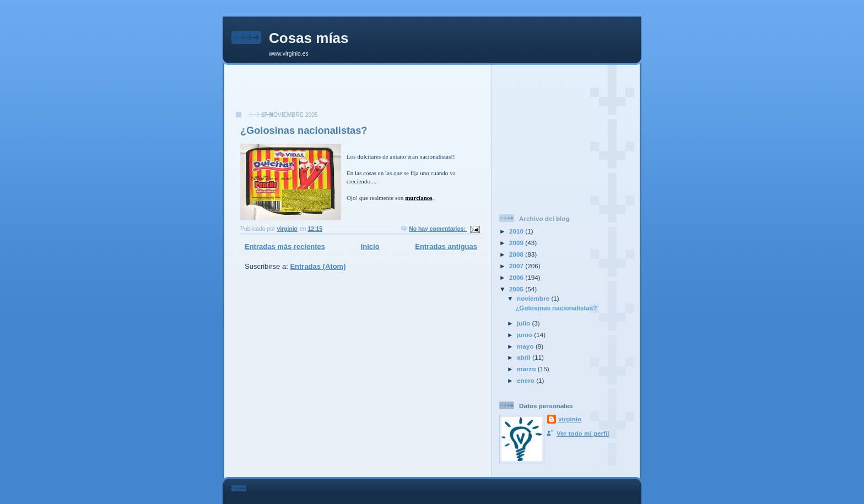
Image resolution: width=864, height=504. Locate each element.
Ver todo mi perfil (583, 433)
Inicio (370, 246)
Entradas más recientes (285, 246)
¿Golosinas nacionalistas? (304, 131)
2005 (517, 289)
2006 (517, 277)
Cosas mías (309, 38)
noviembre (534, 298)
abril (525, 357)
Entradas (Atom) (318, 266)
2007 (517, 266)
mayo (526, 346)
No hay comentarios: (438, 229)
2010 (517, 231)
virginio (570, 419)
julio (524, 323)
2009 (517, 243)
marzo (527, 369)
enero (526, 380)
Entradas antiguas (446, 246)
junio (525, 335)
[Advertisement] (358, 94)
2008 (517, 254)
